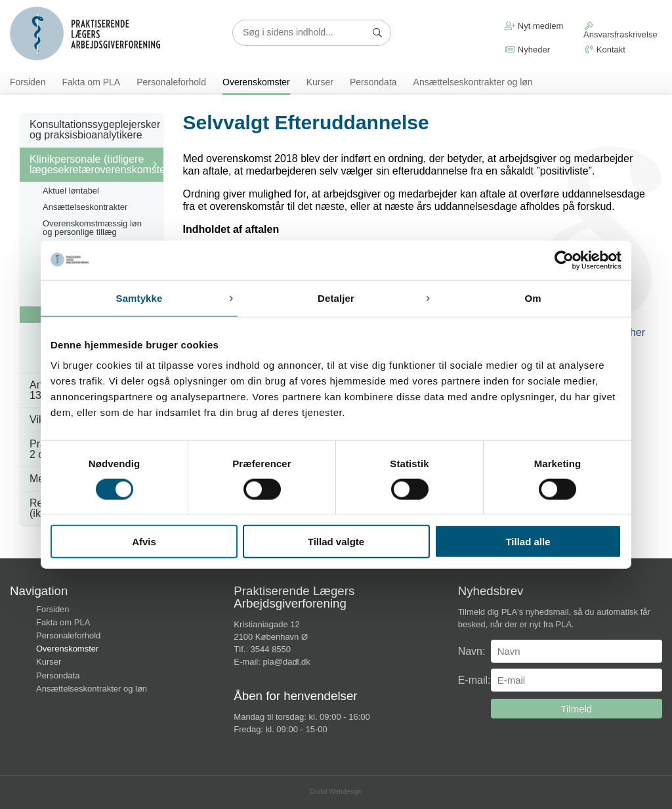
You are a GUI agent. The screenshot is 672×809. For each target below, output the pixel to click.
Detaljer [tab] (336, 298)
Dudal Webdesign (336, 792)
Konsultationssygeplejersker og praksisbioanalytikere (95, 130)
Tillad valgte (336, 542)
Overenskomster (256, 82)
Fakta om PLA (91, 82)
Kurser (320, 82)
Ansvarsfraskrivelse (620, 30)
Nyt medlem (534, 26)
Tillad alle (528, 542)
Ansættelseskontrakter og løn (473, 82)
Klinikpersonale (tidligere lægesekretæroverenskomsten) (96, 164)
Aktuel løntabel (71, 191)
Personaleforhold (171, 82)
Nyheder (527, 50)
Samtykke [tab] (139, 298)
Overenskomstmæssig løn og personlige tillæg (92, 228)
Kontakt (604, 50)
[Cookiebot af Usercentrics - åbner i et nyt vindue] (564, 260)
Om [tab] (533, 298)
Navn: (472, 652)
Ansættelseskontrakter (85, 207)
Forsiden (28, 82)
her (638, 333)
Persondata (373, 82)
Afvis (144, 542)
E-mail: (474, 681)
